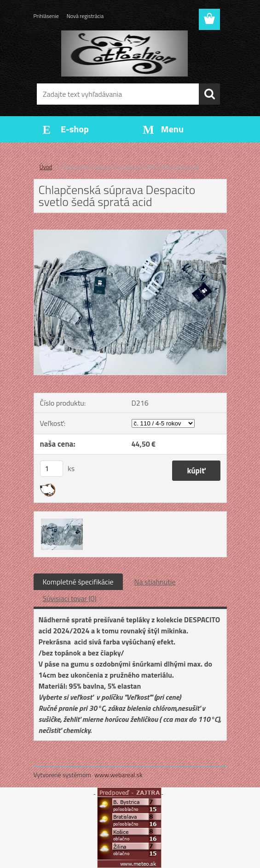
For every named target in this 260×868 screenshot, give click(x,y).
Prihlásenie (46, 16)
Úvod (46, 167)
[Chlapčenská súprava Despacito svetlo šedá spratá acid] (130, 234)
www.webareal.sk (118, 775)
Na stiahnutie (155, 582)
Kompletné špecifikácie (78, 582)
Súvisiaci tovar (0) (70, 598)
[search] (209, 94)
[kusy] (52, 469)
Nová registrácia (85, 16)
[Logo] (124, 53)
